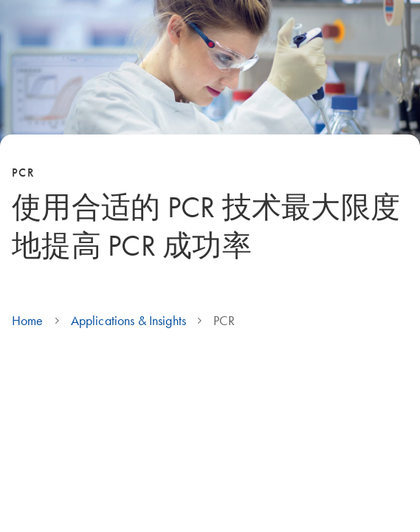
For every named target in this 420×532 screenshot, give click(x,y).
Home (28, 321)
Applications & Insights (128, 321)
